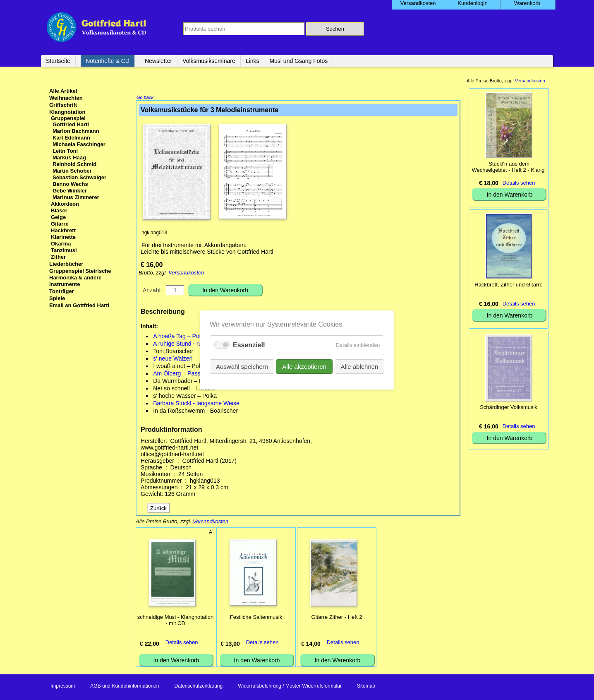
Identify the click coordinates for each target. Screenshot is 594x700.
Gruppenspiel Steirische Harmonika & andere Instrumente (80, 278)
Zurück (158, 509)
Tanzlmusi (64, 250)
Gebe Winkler (70, 191)
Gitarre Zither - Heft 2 (337, 618)
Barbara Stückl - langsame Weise (196, 404)
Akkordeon (65, 204)
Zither (58, 257)
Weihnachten (66, 98)
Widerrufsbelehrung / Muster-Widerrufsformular (290, 687)
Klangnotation (67, 112)
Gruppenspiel (68, 118)
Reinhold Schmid (74, 164)
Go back (145, 98)
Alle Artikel (63, 91)
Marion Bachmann (76, 131)
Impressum (63, 687)
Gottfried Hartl (71, 124)
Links (253, 61)
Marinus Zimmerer (76, 197)
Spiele (57, 298)
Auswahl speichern (242, 367)
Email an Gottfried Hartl (79, 305)
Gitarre (60, 224)
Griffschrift (63, 105)
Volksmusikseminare (209, 61)
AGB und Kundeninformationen (125, 687)
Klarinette (63, 237)
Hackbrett (63, 230)
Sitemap (366, 687)
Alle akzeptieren (304, 367)
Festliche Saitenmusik (256, 618)
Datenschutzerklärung (198, 687)
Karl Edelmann (71, 138)
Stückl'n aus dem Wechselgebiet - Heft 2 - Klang (508, 167)
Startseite (58, 61)
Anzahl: (152, 291)
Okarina (61, 244)
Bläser (59, 210)
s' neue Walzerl (173, 359)
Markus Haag (69, 158)
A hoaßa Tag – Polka (180, 337)
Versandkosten (186, 273)
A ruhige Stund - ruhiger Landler (194, 344)
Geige (58, 217)
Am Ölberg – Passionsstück (189, 374)
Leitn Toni (65, 151)
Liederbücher (66, 264)
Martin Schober (72, 171)
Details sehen (182, 643)
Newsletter (158, 61)
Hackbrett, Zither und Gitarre (509, 285)
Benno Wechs (70, 184)
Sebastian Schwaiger (79, 177)
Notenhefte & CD (108, 61)
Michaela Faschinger (79, 144)
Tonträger (62, 291)
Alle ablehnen (359, 367)
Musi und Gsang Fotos (298, 61)
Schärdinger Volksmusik (509, 407)
